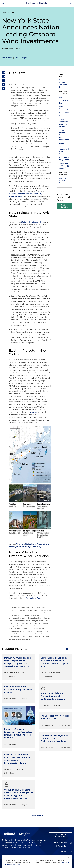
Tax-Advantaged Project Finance (64, 150)
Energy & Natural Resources (63, 181)
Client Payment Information (60, 844)
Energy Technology (63, 108)
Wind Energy (64, 112)
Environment (64, 116)
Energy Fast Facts (33, 598)
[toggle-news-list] (71, 649)
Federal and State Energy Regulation (64, 166)
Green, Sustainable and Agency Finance (64, 123)
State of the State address (33, 222)
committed (32, 412)
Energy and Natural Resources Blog (63, 83)
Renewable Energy (63, 102)
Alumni (64, 851)
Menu (70, 3)
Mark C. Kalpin (21, 58)
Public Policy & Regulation (64, 159)
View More (36, 815)
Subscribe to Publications (60, 836)
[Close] (69, 861)
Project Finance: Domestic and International (64, 135)
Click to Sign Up (64, 206)
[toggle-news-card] (67, 649)
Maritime (62, 143)
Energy (62, 97)
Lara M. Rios (7, 58)
